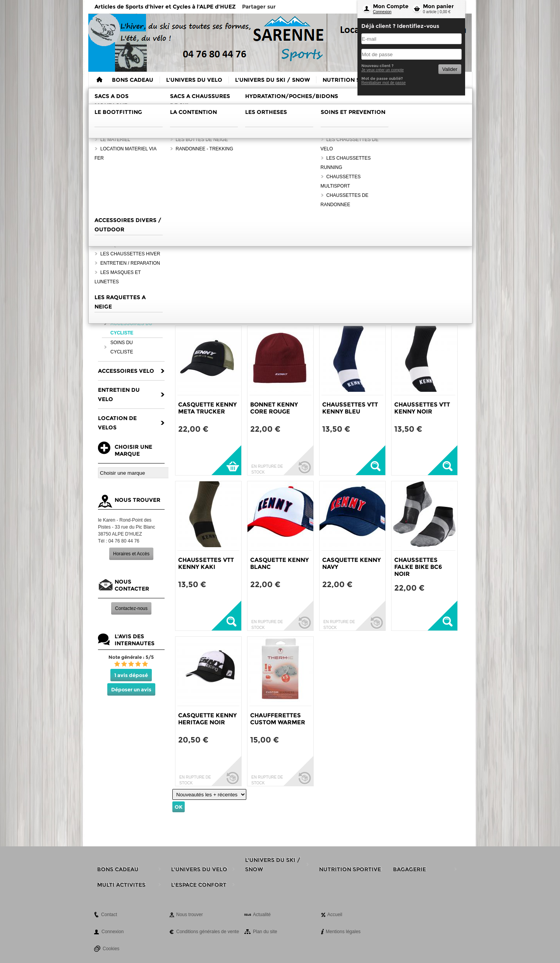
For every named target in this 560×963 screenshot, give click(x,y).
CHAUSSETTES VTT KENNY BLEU (350, 408)
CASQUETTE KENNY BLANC (279, 563)
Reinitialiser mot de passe (384, 83)
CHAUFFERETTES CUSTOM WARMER (278, 719)
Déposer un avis (131, 689)
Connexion (382, 12)
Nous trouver (190, 915)
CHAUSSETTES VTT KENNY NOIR (422, 408)
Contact (109, 915)
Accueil (335, 915)
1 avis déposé (131, 675)
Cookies (111, 949)
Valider (450, 69)
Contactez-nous (131, 608)
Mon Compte (391, 6)
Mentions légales (343, 932)
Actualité (262, 915)
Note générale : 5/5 (131, 657)
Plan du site (265, 932)
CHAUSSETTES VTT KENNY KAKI (206, 563)
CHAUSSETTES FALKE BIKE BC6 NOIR (418, 567)
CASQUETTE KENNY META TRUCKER (207, 408)
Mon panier (438, 6)
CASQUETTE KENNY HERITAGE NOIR (207, 719)
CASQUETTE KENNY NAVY (351, 563)
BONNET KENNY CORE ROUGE (274, 408)
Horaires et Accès (131, 554)
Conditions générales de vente (208, 932)
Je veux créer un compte (383, 70)
